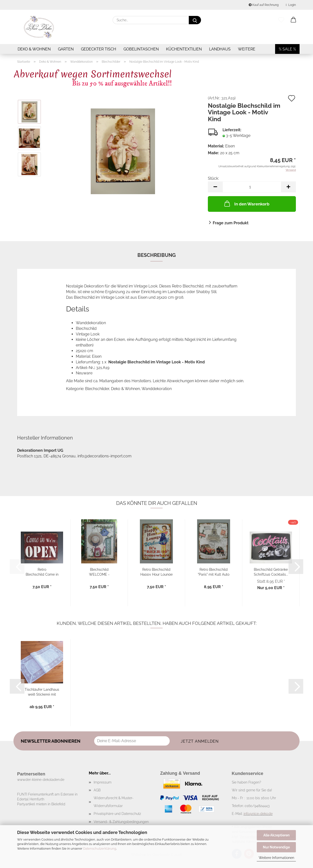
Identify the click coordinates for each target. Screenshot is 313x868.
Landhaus (220, 49)
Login (291, 5)
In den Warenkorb (246, 203)
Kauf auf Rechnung (264, 5)
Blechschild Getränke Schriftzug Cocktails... (271, 572)
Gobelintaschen (141, 49)
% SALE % (287, 49)
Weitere (247, 49)
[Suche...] (195, 20)
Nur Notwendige (276, 847)
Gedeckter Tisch (99, 49)
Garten (66, 49)
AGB (97, 790)
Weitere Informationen (276, 858)
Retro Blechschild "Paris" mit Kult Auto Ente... (214, 572)
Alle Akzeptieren (276, 835)
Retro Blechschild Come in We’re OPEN (42, 572)
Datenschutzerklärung (100, 849)
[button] (293, 20)
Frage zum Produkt (231, 223)
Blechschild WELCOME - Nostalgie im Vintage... (99, 572)
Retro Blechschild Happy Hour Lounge (156, 572)
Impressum (103, 782)
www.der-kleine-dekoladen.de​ (41, 780)
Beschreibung (157, 255)
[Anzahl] (252, 187)
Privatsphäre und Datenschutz (117, 814)
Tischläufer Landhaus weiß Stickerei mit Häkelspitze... (42, 692)
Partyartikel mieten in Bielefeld (41, 804)
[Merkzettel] (281, 20)
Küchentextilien (184, 49)
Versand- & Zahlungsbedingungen (121, 822)
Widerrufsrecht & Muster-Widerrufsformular (114, 802)
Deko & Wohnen (34, 49)
